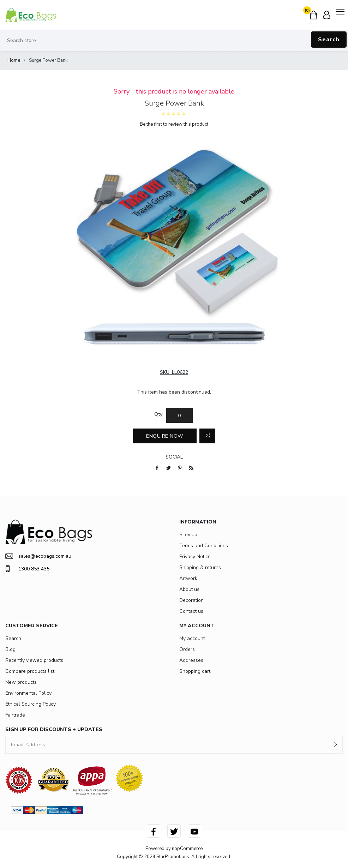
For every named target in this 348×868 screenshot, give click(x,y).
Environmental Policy (28, 693)
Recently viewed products (34, 660)
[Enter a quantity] (179, 415)
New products (21, 682)
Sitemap (188, 535)
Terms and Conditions (204, 546)
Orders (187, 649)
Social (174, 457)
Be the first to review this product (174, 124)
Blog (10, 649)
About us (189, 589)
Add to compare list (207, 436)
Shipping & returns (200, 567)
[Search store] (174, 41)
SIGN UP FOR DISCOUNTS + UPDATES (54, 729)
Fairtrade (15, 715)
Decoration (191, 600)
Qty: (159, 414)
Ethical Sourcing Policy (31, 704)
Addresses (191, 660)
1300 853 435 (27, 569)
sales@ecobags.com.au (38, 556)
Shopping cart (195, 671)
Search (329, 40)
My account (192, 638)
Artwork (188, 578)
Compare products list (30, 671)
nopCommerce (187, 849)
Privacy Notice (195, 556)
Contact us (191, 611)
